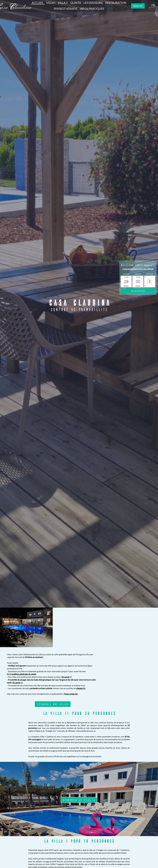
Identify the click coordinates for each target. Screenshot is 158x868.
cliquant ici (133, 649)
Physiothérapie (66, 9)
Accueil (38, 3)
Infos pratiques (92, 9)
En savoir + (119, 637)
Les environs (93, 3)
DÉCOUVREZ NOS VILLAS (105, 665)
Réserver (138, 6)
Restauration (116, 3)
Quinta (76, 3)
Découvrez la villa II (79, 760)
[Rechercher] (138, 291)
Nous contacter (123, 654)
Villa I (51, 3)
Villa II (63, 3)
